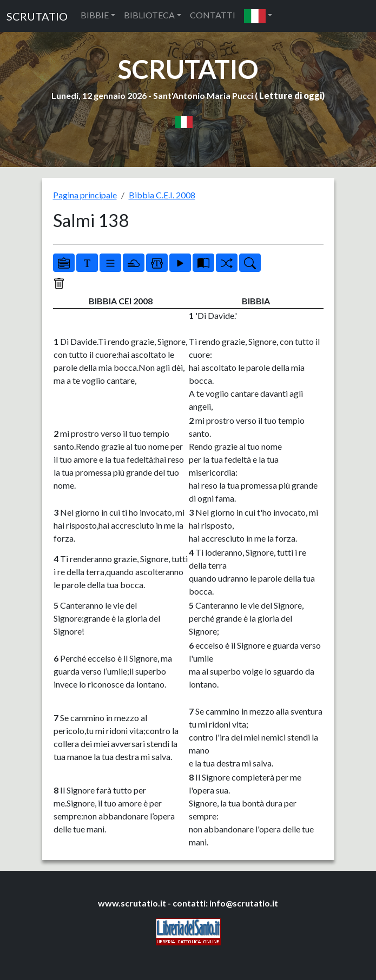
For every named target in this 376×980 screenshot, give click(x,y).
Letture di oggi (291, 95)
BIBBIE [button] (95, 15)
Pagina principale (85, 195)
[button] (258, 16)
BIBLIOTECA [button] (149, 15)
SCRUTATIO (37, 16)
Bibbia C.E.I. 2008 (162, 195)
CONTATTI (213, 15)
